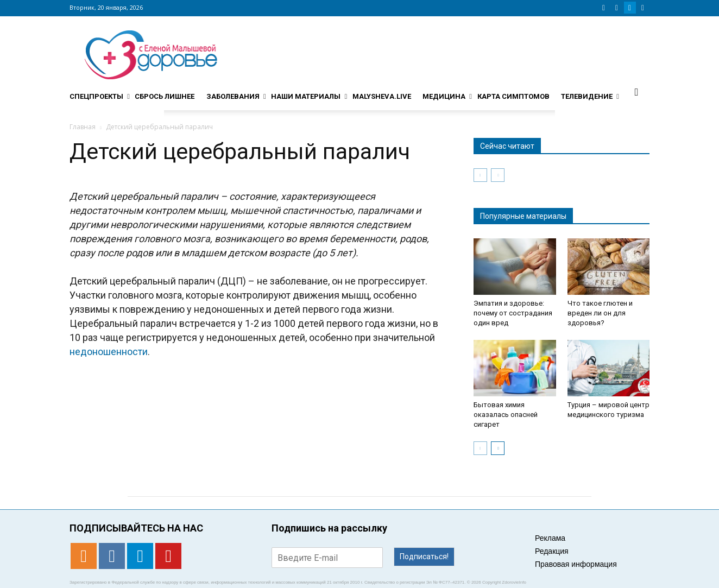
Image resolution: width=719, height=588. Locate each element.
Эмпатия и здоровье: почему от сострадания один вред (513, 313)
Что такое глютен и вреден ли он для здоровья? (600, 313)
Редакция (552, 551)
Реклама (550, 538)
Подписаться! (424, 557)
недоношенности (109, 352)
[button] (636, 92)
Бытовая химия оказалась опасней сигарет (506, 415)
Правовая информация (576, 564)
